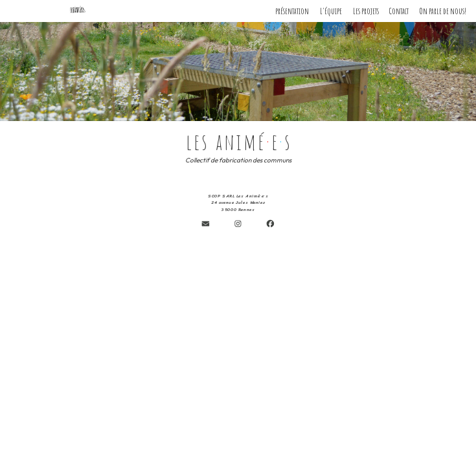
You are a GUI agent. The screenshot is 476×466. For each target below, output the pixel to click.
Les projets (366, 11)
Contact (399, 11)
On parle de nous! (443, 11)
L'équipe (331, 11)
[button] (206, 223)
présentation (292, 11)
